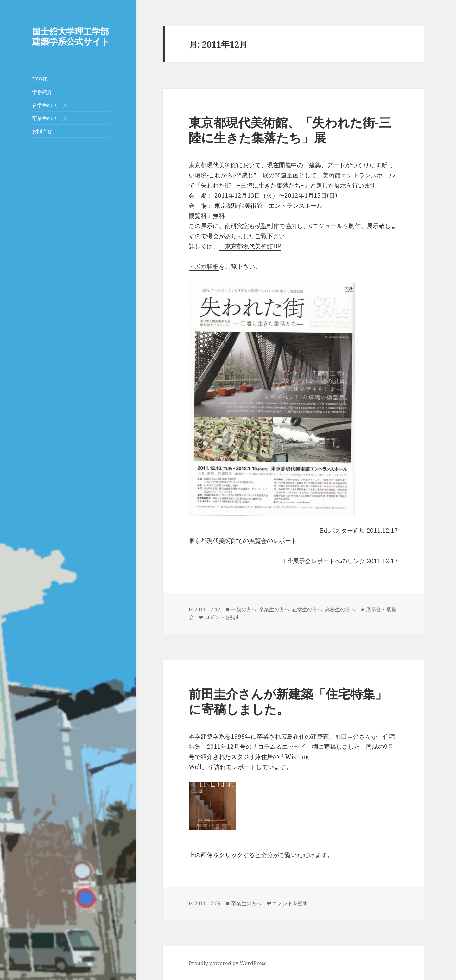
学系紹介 (42, 92)
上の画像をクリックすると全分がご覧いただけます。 (261, 855)
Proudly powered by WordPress (228, 963)
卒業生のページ (50, 118)
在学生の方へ (307, 609)
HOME (40, 79)
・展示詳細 (204, 266)
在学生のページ (50, 105)
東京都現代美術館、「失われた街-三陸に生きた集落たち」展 (290, 130)
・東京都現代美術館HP (250, 246)
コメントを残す (222, 617)
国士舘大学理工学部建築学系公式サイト (71, 36)
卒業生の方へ (274, 609)
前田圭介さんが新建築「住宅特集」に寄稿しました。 (288, 701)
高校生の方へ (340, 609)
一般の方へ (244, 609)
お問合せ (42, 131)
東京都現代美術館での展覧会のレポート (243, 541)
